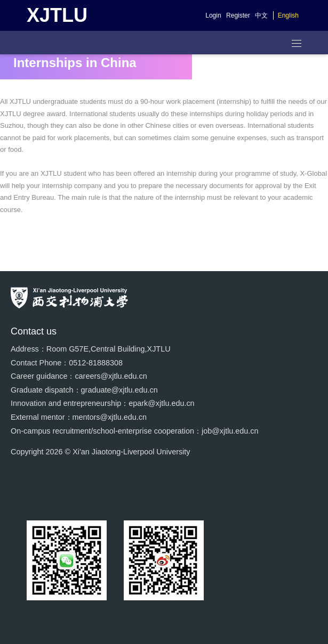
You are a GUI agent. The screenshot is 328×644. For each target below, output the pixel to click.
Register (238, 15)
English (288, 15)
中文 (261, 15)
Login (213, 15)
